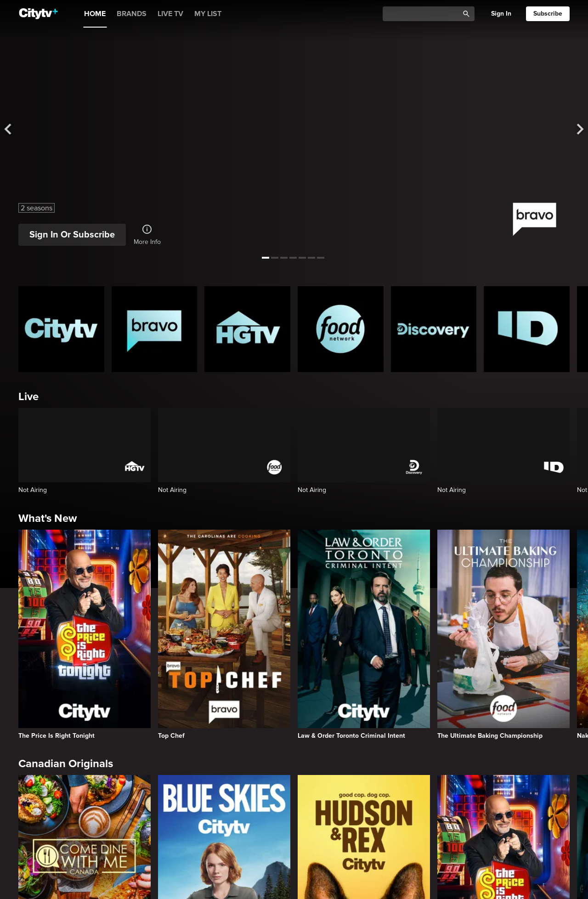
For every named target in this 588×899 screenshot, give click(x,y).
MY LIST (208, 14)
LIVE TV (170, 14)
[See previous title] (14, 129)
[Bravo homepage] (155, 329)
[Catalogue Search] (424, 14)
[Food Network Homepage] (341, 329)
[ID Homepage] (527, 329)
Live (28, 397)
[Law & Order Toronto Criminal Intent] (364, 634)
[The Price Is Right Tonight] (85, 634)
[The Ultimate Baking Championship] (503, 634)
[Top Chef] (224, 634)
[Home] (38, 14)
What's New (48, 518)
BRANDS (132, 14)
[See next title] (574, 129)
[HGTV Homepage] (247, 329)
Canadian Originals (66, 764)
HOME (95, 14)
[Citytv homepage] (61, 329)
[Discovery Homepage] (434, 329)
